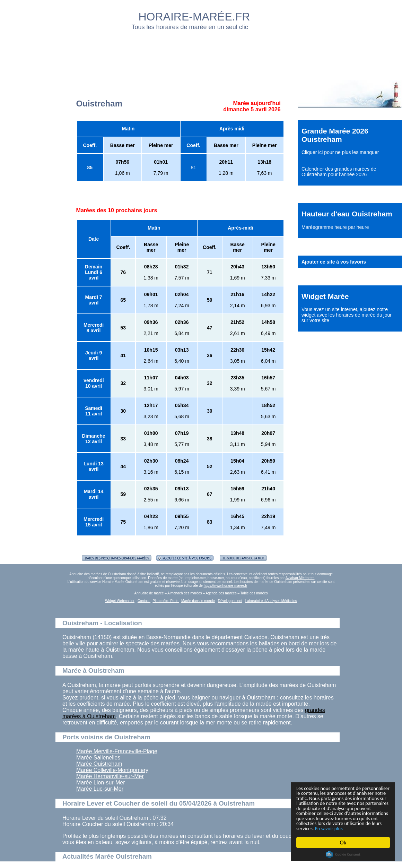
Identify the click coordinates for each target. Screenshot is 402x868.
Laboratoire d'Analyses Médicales (271, 601)
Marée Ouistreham (99, 764)
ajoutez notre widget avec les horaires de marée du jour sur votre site (347, 315)
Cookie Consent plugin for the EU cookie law (343, 854)
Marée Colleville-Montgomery (112, 770)
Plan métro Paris (166, 601)
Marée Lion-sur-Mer (101, 783)
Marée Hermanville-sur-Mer (110, 776)
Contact (144, 601)
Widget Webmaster (120, 601)
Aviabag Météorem (300, 578)
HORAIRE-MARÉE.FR (194, 17)
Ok (343, 843)
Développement (230, 601)
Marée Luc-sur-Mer (100, 789)
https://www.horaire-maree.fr (226, 586)
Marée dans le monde (198, 601)
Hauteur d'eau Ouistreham (347, 214)
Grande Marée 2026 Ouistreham (335, 135)
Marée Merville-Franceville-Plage (117, 751)
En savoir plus (334, 828)
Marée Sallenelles (98, 758)
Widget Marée (325, 296)
